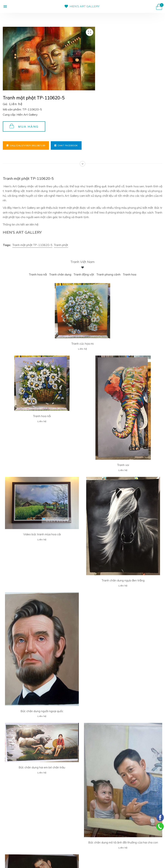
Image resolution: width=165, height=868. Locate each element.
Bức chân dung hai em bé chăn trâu (42, 767)
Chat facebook (66, 145)
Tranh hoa (129, 274)
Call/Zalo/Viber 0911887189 (26, 145)
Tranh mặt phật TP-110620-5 (32, 245)
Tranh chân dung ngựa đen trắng (123, 580)
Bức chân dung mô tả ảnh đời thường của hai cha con (123, 842)
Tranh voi (123, 465)
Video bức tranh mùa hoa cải (42, 534)
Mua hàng (24, 126)
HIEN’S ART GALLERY (85, 6)
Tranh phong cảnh (108, 274)
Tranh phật (61, 245)
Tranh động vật (84, 274)
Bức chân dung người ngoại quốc (42, 711)
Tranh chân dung (60, 274)
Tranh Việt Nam (82, 262)
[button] (5, 6)
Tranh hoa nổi (38, 274)
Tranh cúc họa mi (82, 344)
